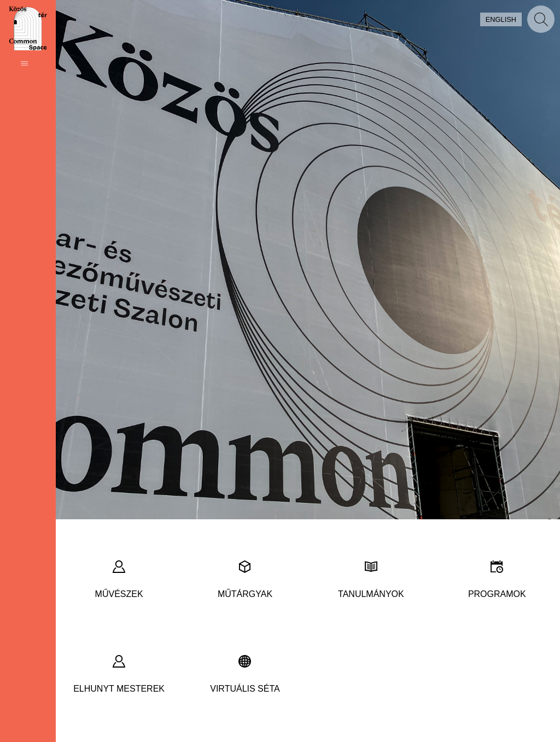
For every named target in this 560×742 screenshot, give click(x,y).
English (501, 19)
